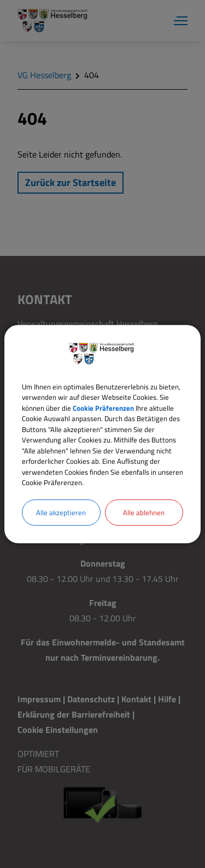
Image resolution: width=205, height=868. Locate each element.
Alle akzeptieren (61, 512)
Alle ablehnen (144, 512)
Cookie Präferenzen (103, 408)
